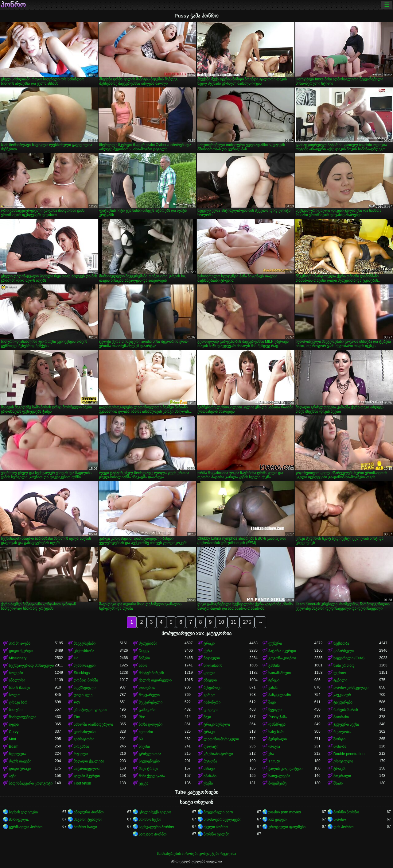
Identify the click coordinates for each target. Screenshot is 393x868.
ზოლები (16, 673)
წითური (16, 710)
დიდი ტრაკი (20, 769)
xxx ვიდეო (277, 820)
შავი (272, 702)
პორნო (340, 820)
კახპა (273, 688)
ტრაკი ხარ (18, 702)
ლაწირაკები (85, 665)
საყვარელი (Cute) (349, 658)
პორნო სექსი (150, 820)
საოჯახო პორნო (153, 834)
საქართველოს (87, 769)
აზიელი (210, 680)
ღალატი (211, 746)
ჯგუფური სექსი (346, 724)
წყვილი (275, 710)
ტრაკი (209, 643)
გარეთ (210, 695)
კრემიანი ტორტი (218, 754)
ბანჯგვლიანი (280, 695)
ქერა (208, 651)
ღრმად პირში (86, 680)
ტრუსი (274, 680)
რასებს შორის (346, 710)
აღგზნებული (85, 688)
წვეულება (17, 754)
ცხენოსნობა (84, 651)
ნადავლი (212, 658)
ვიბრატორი (84, 739)
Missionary (18, 658)
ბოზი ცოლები (151, 724)
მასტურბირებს (151, 673)
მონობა (340, 746)
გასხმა (274, 665)
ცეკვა (144, 783)
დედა (14, 724)
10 (221, 622)
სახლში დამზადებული (93, 724)
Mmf (12, 739)
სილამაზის (213, 665)
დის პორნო (343, 827)
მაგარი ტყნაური (88, 820)
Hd (76, 658)
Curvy (14, 732)
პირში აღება (20, 643)
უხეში (208, 783)
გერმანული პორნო (26, 827)
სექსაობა (341, 643)
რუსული (81, 754)
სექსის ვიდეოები (23, 812)
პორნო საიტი (85, 827)
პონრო (13, 5)
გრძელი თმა (150, 754)
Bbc (142, 717)
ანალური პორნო (88, 812)
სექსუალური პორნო (156, 827)
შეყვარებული (151, 702)
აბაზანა (210, 776)
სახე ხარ (276, 732)
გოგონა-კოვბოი (282, 658)
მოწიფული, (19, 820)
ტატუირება (343, 702)
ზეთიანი (146, 732)
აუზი (13, 776)
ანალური (17, 680)
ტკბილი (340, 680)
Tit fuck (274, 761)
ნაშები (144, 658)
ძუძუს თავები (20, 761)
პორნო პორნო (346, 812)
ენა (271, 754)
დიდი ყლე (83, 695)
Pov (77, 702)
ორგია (274, 746)
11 (234, 622)
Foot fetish (82, 783)
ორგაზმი (81, 746)
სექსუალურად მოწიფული (31, 665)
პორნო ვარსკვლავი (351, 688)
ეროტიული (343, 761)
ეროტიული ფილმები (287, 827)
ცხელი (209, 673)
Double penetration (349, 754)
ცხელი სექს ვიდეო (155, 812)
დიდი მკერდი (21, 651)
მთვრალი (342, 776)
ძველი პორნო (216, 827)
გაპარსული (344, 651)
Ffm (77, 717)
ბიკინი (144, 746)
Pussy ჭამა (278, 717)
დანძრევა (277, 724)
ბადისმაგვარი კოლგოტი (31, 783)
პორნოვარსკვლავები (222, 820)
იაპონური (212, 702)
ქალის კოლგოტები (285, 769)
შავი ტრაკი (148, 769)
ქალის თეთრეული (155, 680)
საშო (143, 665)
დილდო (211, 710)
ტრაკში (340, 769)
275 (247, 622)
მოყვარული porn (218, 812)
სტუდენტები (149, 761)
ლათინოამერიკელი (221, 739)
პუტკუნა (210, 761)
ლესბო (340, 673)
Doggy (144, 651)
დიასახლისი (85, 732)
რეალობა (342, 732)
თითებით (147, 688)
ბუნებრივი (212, 688)
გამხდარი (148, 710)
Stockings (82, 673)
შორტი (339, 739)
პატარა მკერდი (282, 651)
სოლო (15, 695)
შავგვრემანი (85, 643)
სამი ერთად (344, 665)
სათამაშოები (280, 673)
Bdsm (14, 746)
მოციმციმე (277, 783)
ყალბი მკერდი (87, 776)
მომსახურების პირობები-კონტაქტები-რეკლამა (196, 854)
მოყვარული (149, 695)
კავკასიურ (342, 695)
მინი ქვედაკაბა (152, 776)
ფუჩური (275, 643)
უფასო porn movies (285, 812)
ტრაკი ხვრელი (217, 724)
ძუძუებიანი (148, 643)
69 (141, 739)
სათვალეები (279, 776)
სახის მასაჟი (19, 688)
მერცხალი (278, 739)
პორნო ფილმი (216, 834)
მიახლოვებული (23, 717)
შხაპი (338, 783)
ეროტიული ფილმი (90, 710)
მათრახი (341, 717)
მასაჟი (209, 769)
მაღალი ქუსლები (89, 761)
